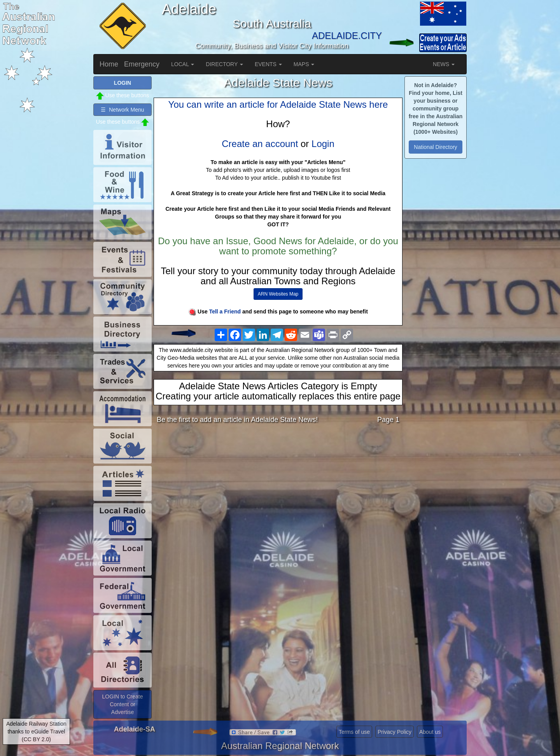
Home (109, 64)
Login (323, 144)
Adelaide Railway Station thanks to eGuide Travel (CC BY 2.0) (36, 731)
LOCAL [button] (183, 64)
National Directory (435, 147)
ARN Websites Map (278, 294)
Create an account (260, 144)
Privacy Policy (395, 732)
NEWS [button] (444, 64)
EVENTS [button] (268, 64)
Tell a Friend (225, 311)
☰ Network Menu (122, 110)
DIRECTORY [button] (224, 64)
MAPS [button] (304, 64)
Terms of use (354, 732)
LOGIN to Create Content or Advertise (122, 704)
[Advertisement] (278, 491)
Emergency (142, 64)
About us (430, 732)
